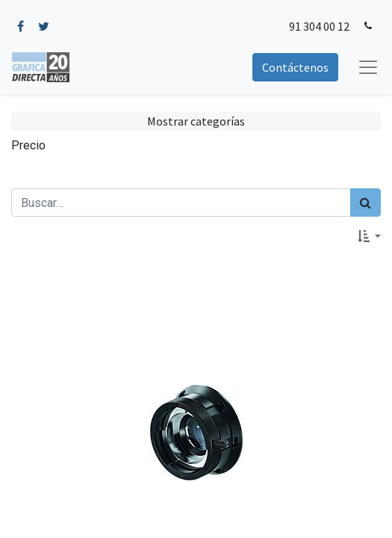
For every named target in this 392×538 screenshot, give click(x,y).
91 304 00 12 (319, 26)
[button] (369, 236)
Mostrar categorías (196, 121)
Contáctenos (295, 67)
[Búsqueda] (365, 202)
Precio (28, 145)
